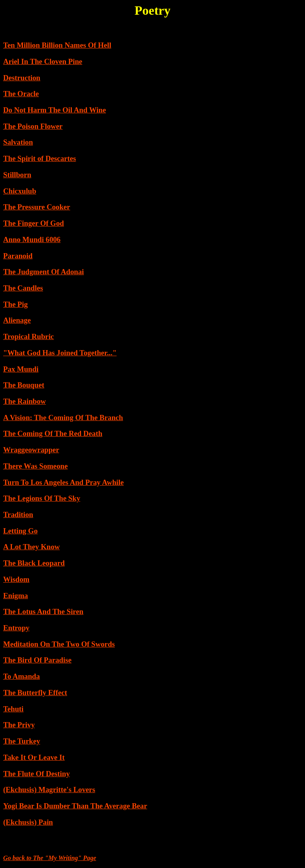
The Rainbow (25, 401)
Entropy (16, 628)
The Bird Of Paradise (37, 660)
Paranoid (18, 256)
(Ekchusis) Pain (28, 822)
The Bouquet (24, 385)
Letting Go (20, 531)
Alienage (17, 320)
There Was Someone (35, 466)
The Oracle (21, 94)
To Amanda (21, 676)
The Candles (23, 288)
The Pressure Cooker (37, 207)
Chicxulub (20, 191)
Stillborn (17, 175)
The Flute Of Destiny (37, 774)
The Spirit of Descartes (40, 158)
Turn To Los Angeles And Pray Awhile (64, 482)
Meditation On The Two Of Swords (59, 644)
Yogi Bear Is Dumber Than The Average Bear (75, 806)
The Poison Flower (33, 126)
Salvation (18, 142)
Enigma (15, 596)
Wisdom (16, 579)
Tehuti (13, 709)
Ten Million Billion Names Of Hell (57, 45)
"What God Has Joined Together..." (60, 353)
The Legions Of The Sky (42, 498)
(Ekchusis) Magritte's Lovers (49, 790)
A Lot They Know (32, 547)
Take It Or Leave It (34, 757)
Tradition (18, 514)
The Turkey (22, 741)
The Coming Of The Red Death (53, 433)
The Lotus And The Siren (43, 611)
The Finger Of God (34, 223)
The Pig (15, 304)
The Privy (19, 725)
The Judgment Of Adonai (43, 272)
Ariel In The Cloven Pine (43, 61)
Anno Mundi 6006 (32, 239)
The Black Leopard (34, 563)
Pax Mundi (21, 369)
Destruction (22, 78)
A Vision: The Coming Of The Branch (63, 418)
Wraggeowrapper (31, 450)
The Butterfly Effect (35, 693)
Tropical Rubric (29, 336)
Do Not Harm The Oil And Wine (55, 110)
